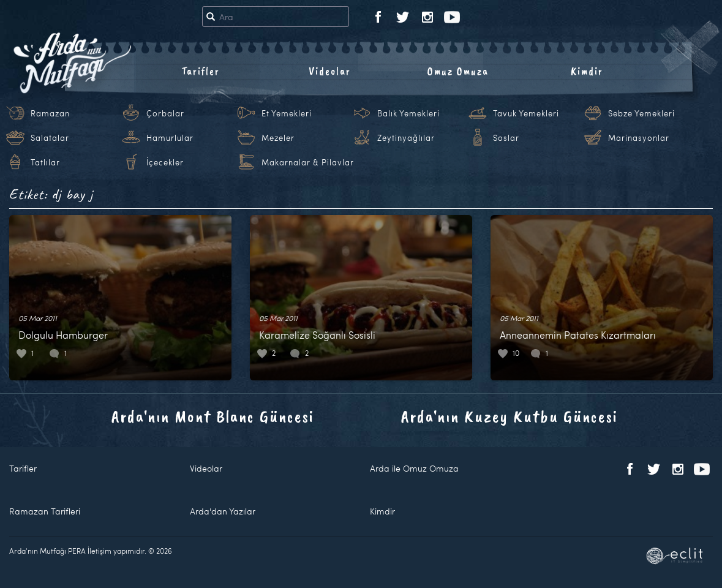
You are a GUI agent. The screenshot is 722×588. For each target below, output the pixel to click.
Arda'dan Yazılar (223, 511)
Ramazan (50, 113)
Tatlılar (45, 162)
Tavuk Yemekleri (526, 113)
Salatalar (50, 138)
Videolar (330, 71)
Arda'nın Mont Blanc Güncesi (213, 416)
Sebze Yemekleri (641, 113)
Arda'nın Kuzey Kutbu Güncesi (510, 416)
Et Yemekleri (287, 113)
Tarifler (201, 71)
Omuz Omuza (458, 71)
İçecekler (165, 162)
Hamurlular (170, 138)
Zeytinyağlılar (406, 138)
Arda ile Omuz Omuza (414, 468)
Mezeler (278, 138)
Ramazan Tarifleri (45, 511)
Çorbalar (165, 113)
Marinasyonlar (639, 138)
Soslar (506, 138)
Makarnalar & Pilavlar (308, 162)
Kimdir (587, 71)
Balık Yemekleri (408, 113)
